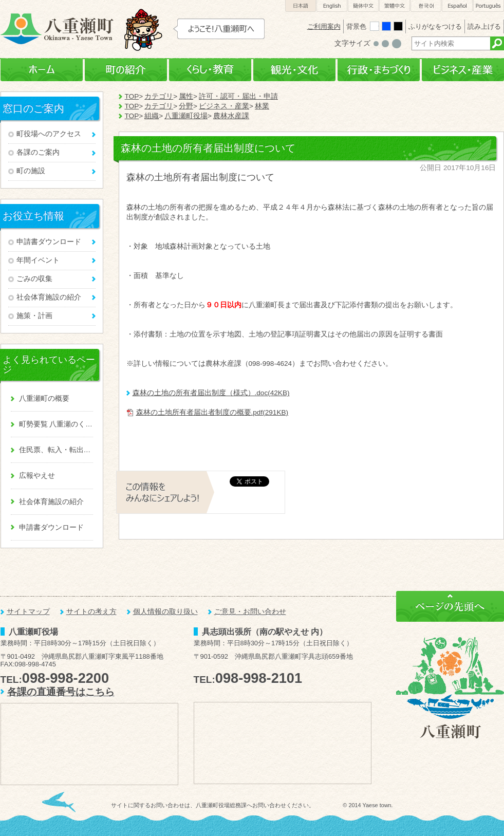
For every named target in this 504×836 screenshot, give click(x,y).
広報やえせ (37, 476)
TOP (132, 96)
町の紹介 (126, 70)
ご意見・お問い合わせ (250, 612)
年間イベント (38, 260)
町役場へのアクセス (49, 134)
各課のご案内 (38, 152)
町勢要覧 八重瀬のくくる (56, 424)
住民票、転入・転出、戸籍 (56, 450)
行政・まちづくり (379, 70)
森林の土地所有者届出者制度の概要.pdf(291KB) (212, 412)
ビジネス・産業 (463, 70)
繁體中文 (395, 6)
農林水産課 (231, 116)
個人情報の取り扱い (165, 612)
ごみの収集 (34, 279)
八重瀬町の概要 (44, 398)
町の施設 (31, 171)
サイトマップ (28, 612)
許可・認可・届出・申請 (238, 96)
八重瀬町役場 (186, 116)
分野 (186, 106)
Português (489, 6)
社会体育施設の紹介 (49, 297)
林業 (262, 106)
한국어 (426, 6)
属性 (186, 96)
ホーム (42, 70)
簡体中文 (363, 6)
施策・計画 (34, 316)
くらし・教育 (210, 70)
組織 (152, 116)
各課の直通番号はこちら (61, 692)
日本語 (301, 6)
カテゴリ (159, 96)
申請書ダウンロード (49, 242)
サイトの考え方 (91, 612)
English (332, 6)
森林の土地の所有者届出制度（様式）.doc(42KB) (211, 393)
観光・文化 (294, 70)
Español (457, 6)
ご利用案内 (324, 26)
